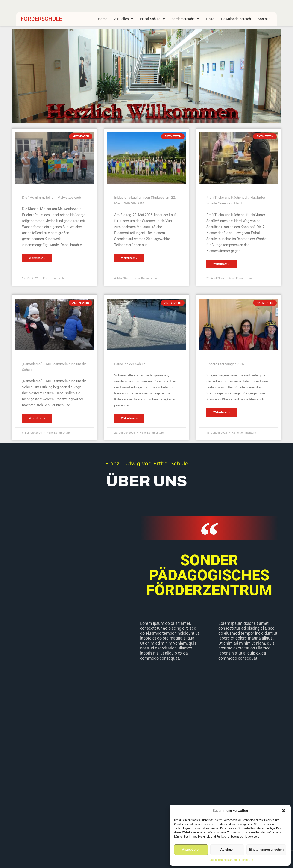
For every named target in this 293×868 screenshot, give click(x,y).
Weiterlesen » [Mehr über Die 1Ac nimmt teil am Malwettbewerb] (37, 258)
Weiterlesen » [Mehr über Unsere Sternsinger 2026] (221, 412)
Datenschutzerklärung (223, 860)
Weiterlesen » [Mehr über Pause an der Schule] (129, 418)
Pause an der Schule (130, 364)
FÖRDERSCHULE (41, 19)
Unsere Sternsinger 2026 (225, 364)
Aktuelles (124, 19)
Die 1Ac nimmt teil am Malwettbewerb (51, 198)
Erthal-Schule (152, 19)
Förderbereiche (185, 19)
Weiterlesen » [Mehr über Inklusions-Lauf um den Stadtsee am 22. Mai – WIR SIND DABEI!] (129, 258)
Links (210, 19)
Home (103, 19)
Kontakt (264, 19)
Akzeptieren (191, 850)
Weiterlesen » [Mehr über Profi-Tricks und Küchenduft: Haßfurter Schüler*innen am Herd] (221, 264)
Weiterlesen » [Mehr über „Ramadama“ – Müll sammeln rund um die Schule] (37, 418)
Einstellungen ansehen (266, 850)
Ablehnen (227, 850)
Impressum (246, 860)
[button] (284, 811)
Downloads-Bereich (236, 19)
